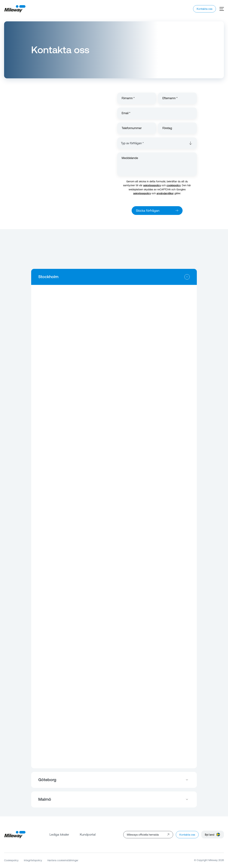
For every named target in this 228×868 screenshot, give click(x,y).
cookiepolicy (174, 185)
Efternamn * (170, 98)
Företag (167, 128)
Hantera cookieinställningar (63, 860)
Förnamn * (128, 98)
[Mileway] (15, 9)
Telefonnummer (132, 128)
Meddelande (130, 158)
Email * (126, 113)
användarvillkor (165, 193)
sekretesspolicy (152, 185)
